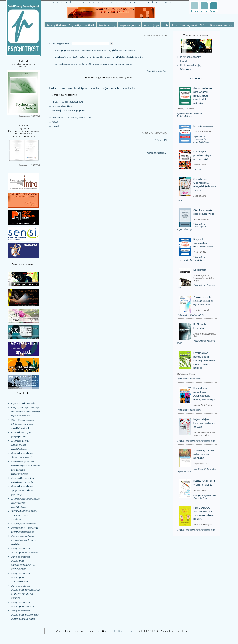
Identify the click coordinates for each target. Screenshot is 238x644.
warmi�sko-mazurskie (66, 64)
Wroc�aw (67, 106)
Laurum (197, 169)
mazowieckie (129, 50)
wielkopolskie (85, 64)
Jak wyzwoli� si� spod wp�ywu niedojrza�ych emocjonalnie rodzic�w (203, 96)
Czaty (165, 25)
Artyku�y (75, 25)
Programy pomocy (129, 25)
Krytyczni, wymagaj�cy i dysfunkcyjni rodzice (204, 243)
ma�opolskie (62, 57)
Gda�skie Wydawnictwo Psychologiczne (196, 441)
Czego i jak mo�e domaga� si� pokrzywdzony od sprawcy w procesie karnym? (26, 412)
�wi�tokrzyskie (135, 57)
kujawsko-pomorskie (81, 50)
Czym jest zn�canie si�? (23, 403)
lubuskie (106, 50)
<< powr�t (161, 140)
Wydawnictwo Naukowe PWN (190, 315)
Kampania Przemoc (221, 25)
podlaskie (84, 57)
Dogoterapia (200, 270)
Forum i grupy (151, 25)
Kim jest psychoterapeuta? (24, 524)
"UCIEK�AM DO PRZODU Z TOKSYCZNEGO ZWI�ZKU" (25, 515)
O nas (174, 25)
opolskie (74, 57)
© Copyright (126, 631)
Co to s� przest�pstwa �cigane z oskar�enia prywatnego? (23, 490)
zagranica (120, 64)
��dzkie (117, 50)
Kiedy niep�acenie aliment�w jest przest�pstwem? (20, 445)
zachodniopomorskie (103, 64)
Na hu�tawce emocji (204, 126)
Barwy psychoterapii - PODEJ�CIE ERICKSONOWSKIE (22, 578)
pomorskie (109, 57)
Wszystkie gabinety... (156, 71)
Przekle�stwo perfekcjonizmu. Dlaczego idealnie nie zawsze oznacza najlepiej (204, 360)
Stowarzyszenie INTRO (194, 25)
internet (130, 64)
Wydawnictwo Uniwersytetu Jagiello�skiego (201, 139)
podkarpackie (96, 57)
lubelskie (97, 50)
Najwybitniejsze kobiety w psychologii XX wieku (204, 423)
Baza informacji (107, 25)
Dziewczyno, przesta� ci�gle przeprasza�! (202, 155)
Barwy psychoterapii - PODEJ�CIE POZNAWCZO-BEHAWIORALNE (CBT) (25, 615)
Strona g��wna (56, 25)
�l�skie (120, 57)
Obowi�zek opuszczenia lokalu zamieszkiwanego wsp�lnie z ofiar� (23, 424)
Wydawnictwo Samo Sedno (189, 379)
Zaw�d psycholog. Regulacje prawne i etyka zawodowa (203, 301)
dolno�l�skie (62, 50)
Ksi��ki (89, 25)
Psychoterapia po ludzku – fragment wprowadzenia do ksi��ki (24, 540)
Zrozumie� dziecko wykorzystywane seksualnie (204, 454)
